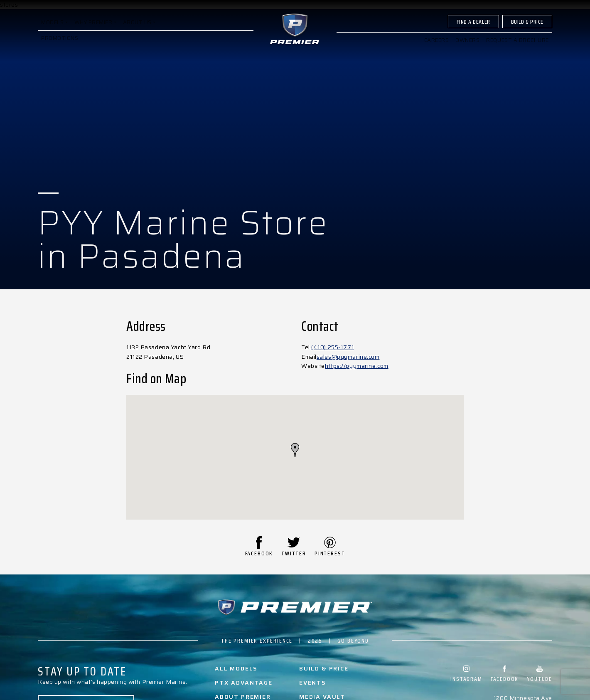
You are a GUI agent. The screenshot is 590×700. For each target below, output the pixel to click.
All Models (236, 668)
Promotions (60, 45)
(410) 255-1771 (333, 347)
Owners (467, 47)
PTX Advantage (244, 683)
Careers (436, 47)
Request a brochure (517, 47)
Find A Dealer (473, 29)
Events (313, 683)
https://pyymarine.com (357, 366)
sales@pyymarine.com (348, 357)
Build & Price (527, 29)
